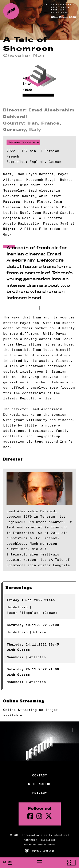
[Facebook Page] (30, 816)
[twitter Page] (49, 816)
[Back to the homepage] (11, 11)
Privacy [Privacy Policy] (40, 793)
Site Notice (40, 784)
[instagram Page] (39, 816)
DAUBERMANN (51, 844)
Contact (40, 775)
